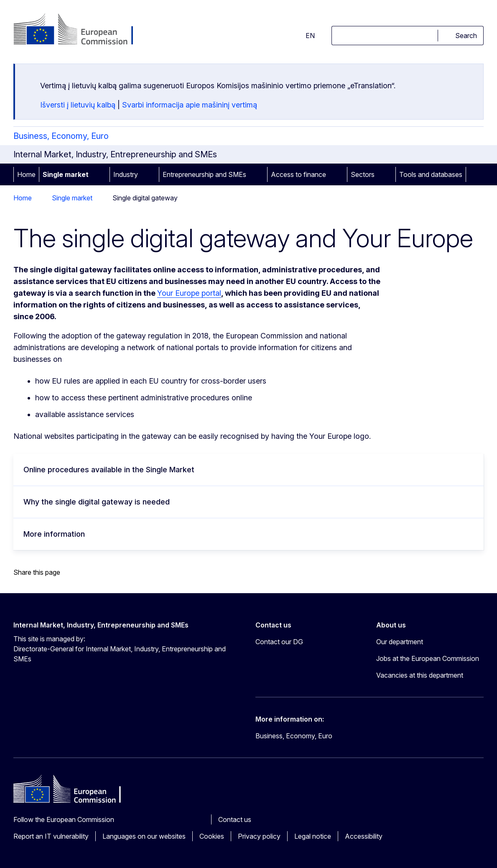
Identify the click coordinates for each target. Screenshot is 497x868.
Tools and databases (431, 174)
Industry (126, 174)
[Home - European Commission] (81, 30)
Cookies (212, 836)
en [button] (305, 36)
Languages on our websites (144, 836)
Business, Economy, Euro (61, 136)
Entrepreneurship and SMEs (204, 174)
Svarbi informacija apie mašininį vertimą (190, 105)
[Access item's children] (100, 174)
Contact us (235, 819)
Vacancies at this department (420, 675)
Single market (66, 174)
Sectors (363, 174)
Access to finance (298, 174)
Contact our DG (279, 642)
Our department (400, 642)
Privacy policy (259, 836)
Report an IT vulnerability (51, 836)
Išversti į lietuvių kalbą (78, 105)
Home (26, 174)
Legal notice (313, 836)
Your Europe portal (189, 293)
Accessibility (364, 836)
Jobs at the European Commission (428, 658)
